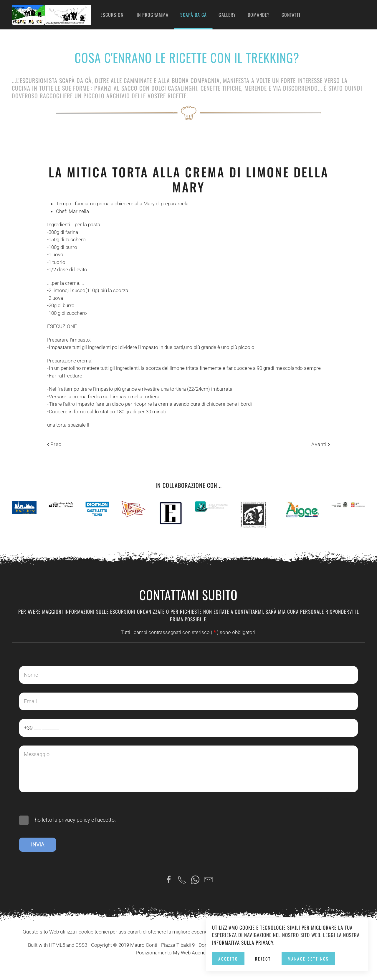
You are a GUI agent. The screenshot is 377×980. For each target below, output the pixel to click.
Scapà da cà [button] (194, 15)
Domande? (259, 15)
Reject (263, 959)
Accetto (228, 959)
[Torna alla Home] (51, 15)
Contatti (291, 15)
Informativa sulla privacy (243, 942)
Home (83, 15)
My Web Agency (190, 953)
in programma (153, 15)
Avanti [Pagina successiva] (321, 444)
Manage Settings (308, 959)
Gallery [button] (227, 15)
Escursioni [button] (113, 15)
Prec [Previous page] (54, 444)
